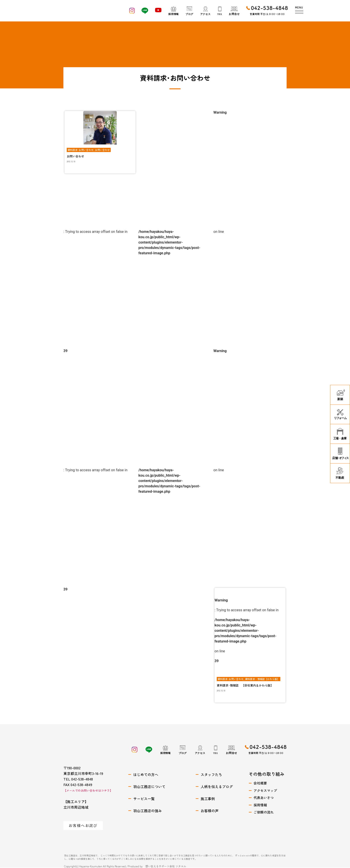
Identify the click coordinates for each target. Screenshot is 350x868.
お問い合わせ (102, 150)
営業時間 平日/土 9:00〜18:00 (267, 14)
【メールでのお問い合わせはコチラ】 (88, 790)
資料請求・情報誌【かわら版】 (262, 679)
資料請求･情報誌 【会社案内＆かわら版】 (245, 685)
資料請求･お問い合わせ (81, 150)
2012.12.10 (71, 161)
